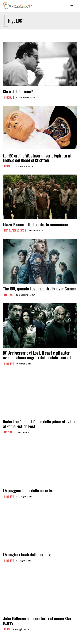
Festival (9, 295)
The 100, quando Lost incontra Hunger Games (39, 289)
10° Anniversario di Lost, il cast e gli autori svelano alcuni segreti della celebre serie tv (38, 355)
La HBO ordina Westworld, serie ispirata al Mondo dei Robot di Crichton (37, 158)
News (7, 166)
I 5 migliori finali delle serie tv (27, 555)
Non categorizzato (14, 230)
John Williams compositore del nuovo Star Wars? (37, 621)
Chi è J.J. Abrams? (18, 92)
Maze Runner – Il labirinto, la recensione (35, 225)
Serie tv (8, 364)
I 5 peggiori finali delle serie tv (27, 491)
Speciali (8, 98)
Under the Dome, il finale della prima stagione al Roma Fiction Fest (40, 424)
